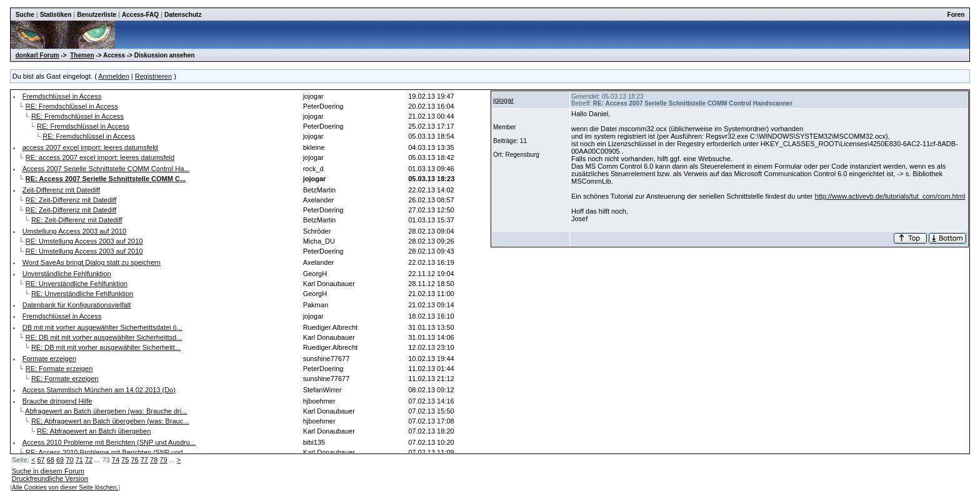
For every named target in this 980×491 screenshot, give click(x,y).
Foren (956, 15)
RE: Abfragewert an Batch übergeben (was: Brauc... (110, 421)
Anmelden (114, 76)
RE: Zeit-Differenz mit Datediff (71, 200)
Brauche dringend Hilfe (57, 401)
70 (69, 460)
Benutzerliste (97, 15)
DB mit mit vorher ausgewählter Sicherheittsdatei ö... (102, 327)
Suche (25, 15)
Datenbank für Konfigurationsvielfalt (77, 305)
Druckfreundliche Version (50, 479)
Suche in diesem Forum (48, 471)
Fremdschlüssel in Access (62, 96)
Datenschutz (183, 15)
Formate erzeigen (49, 359)
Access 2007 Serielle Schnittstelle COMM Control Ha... (106, 169)
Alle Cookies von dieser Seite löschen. (65, 488)
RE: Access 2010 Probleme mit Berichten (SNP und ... (108, 452)
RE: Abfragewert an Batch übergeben (94, 431)
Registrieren (153, 76)
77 (144, 460)
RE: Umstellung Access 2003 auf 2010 (84, 241)
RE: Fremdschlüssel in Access (72, 106)
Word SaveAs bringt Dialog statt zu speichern (92, 262)
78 (154, 460)
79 (163, 460)
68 (51, 460)
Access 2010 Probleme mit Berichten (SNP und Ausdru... (109, 442)
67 (41, 460)
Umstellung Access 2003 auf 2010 (74, 231)
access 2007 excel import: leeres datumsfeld (90, 147)
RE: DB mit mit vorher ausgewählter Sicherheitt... (106, 347)
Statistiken (56, 15)
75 (125, 460)
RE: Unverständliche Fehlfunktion (77, 284)
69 (60, 460)
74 (116, 460)
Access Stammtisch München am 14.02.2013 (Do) (99, 390)
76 (134, 460)
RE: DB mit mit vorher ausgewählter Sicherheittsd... (104, 337)
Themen (82, 55)
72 (89, 460)
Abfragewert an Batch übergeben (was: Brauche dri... (106, 411)
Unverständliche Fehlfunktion (67, 274)
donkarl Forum (37, 55)
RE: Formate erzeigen (59, 369)
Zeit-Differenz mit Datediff (61, 190)
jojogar (503, 100)
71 (79, 460)
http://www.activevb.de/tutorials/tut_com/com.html (890, 196)
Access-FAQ (140, 15)
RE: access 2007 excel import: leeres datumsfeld (100, 157)
